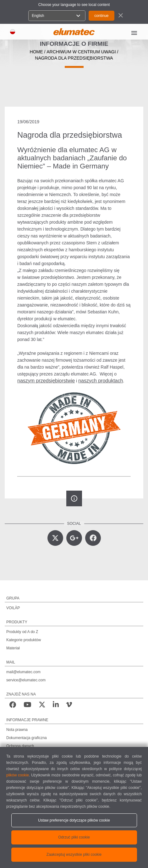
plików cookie (18, 775)
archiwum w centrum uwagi (81, 52)
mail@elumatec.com (23, 672)
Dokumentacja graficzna (27, 738)
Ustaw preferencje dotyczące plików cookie (74, 820)
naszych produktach (101, 381)
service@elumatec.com (26, 680)
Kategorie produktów (24, 640)
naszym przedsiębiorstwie (46, 381)
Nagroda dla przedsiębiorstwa (74, 58)
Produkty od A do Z (22, 632)
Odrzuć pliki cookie (74, 837)
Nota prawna (17, 730)
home (36, 52)
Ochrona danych (20, 746)
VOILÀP (13, 608)
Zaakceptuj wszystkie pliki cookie (74, 855)
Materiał (13, 648)
